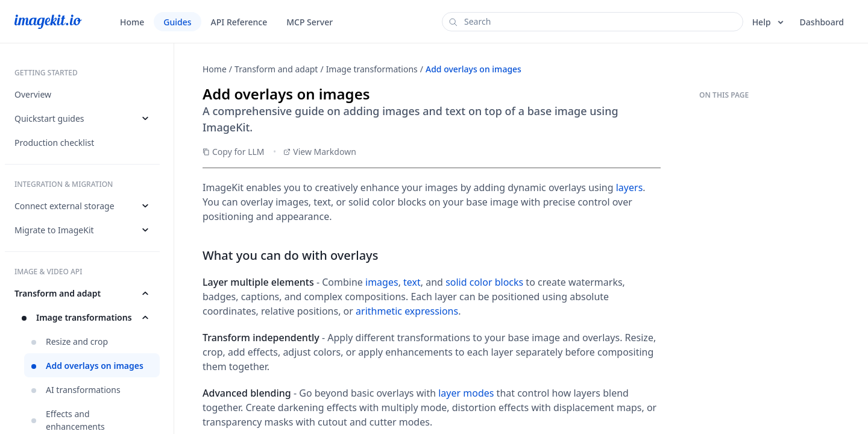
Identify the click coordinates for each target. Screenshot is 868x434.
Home (215, 69)
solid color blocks (484, 282)
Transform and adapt (276, 69)
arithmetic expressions (407, 311)
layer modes (466, 393)
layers (630, 187)
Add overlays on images (473, 69)
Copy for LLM (234, 152)
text (412, 282)
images (382, 282)
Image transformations (372, 69)
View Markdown (320, 152)
